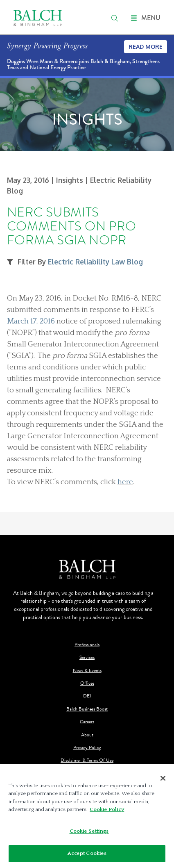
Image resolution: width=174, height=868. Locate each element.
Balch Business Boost (87, 709)
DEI (87, 696)
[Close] (163, 778)
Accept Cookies (87, 853)
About (87, 735)
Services (87, 657)
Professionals (87, 645)
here (125, 482)
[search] (115, 18)
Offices (87, 683)
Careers (87, 722)
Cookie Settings (89, 831)
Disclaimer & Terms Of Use (87, 760)
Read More (146, 47)
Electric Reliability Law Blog (95, 262)
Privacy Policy (87, 748)
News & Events (87, 671)
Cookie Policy (107, 809)
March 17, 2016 (31, 321)
